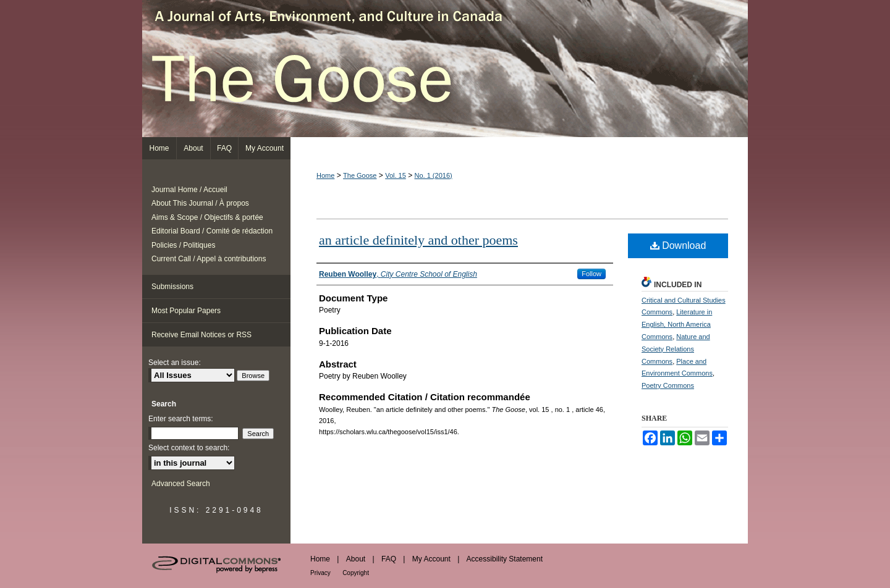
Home (325, 175)
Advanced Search (181, 484)
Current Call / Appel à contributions (209, 259)
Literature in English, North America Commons (677, 324)
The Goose (445, 69)
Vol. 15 (396, 175)
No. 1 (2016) (434, 175)
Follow (591, 274)
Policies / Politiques (183, 245)
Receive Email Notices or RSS (201, 335)
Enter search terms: (181, 419)
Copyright (356, 573)
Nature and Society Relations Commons (676, 349)
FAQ (389, 559)
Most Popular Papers (186, 311)
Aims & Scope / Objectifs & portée (207, 217)
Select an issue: (175, 363)
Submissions (172, 287)
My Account (431, 559)
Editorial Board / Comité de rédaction (212, 231)
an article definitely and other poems (418, 240)
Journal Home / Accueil (189, 190)
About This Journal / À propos (200, 203)
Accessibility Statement (505, 559)
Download (678, 246)
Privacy (320, 573)
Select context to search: (189, 448)
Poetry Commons (668, 385)
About (356, 559)
